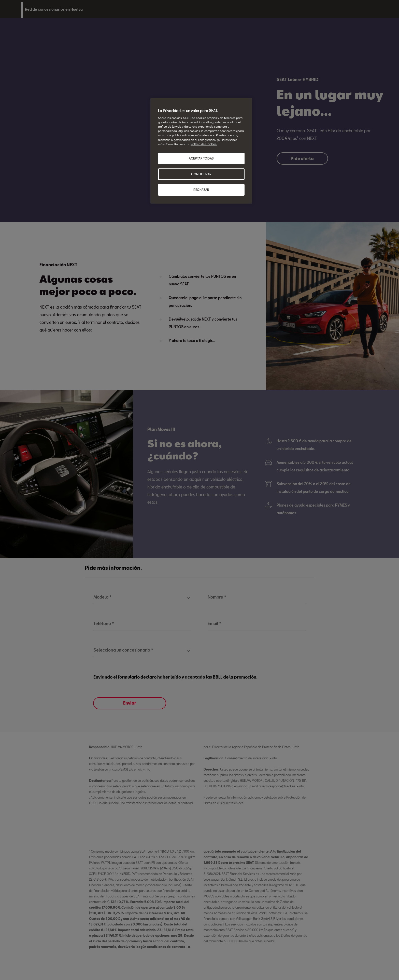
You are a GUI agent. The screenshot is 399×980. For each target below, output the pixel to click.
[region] (201, 151)
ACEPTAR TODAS (201, 158)
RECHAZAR (201, 190)
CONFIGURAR (201, 174)
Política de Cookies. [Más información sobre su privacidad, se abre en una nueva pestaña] (204, 144)
